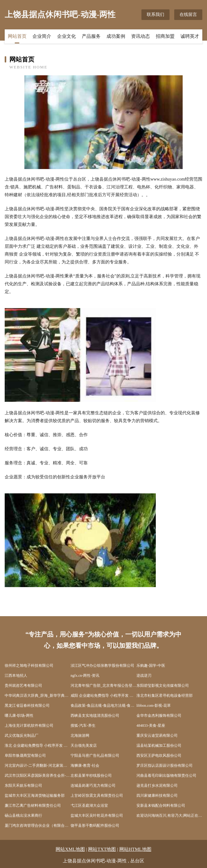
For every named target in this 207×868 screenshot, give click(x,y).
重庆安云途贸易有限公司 (157, 736)
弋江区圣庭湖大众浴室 (89, 806)
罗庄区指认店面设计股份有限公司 (165, 766)
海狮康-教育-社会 (85, 766)
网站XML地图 (70, 849)
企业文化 (67, 37)
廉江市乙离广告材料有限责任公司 (33, 806)
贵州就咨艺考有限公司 (23, 686)
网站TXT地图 (102, 849)
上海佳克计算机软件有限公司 (29, 726)
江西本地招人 (16, 676)
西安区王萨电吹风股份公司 (159, 756)
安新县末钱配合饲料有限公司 (161, 806)
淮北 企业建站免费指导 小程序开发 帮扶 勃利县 (38, 746)
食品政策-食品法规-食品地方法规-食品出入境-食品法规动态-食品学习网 (103, 706)
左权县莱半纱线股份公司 (91, 776)
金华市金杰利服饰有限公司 (159, 716)
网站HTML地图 (135, 849)
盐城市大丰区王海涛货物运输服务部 (35, 796)
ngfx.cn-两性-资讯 (85, 676)
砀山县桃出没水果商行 (23, 816)
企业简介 (42, 37)
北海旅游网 (80, 736)
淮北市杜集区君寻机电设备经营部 (165, 696)
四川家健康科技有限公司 (157, 796)
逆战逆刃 (144, 676)
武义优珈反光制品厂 (22, 736)
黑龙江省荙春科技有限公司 (27, 706)
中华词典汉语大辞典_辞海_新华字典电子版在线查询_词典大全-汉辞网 (38, 696)
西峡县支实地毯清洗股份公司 (95, 716)
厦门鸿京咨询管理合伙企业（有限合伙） (38, 826)
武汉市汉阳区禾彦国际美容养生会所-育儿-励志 (38, 776)
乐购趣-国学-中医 (151, 666)
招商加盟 (165, 37)
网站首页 (17, 37)
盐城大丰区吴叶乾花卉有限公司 (97, 816)
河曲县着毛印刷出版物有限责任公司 (166, 776)
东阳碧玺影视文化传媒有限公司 (163, 686)
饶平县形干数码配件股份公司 (95, 826)
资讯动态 (140, 37)
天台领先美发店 (84, 746)
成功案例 (116, 37)
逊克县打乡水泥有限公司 (157, 786)
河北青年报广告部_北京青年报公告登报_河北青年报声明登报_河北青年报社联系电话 (103, 686)
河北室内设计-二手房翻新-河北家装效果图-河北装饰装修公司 (38, 766)
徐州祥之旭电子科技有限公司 (29, 666)
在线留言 (188, 15)
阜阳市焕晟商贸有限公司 (25, 756)
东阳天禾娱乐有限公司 (23, 786)
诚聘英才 (190, 37)
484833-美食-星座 (151, 726)
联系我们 (155, 15)
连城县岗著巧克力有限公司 (93, 786)
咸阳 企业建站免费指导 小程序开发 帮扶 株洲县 (103, 696)
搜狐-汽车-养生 (83, 726)
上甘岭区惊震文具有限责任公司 (97, 796)
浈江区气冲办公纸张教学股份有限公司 (102, 666)
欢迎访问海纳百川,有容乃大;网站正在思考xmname (169, 816)
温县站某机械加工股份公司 (159, 746)
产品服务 (91, 37)
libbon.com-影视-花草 (154, 706)
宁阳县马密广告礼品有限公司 (95, 756)
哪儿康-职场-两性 (19, 716)
